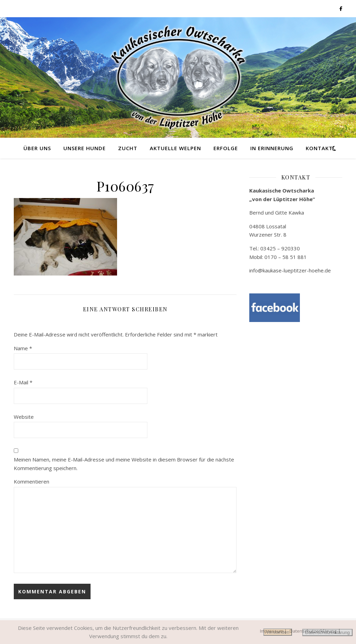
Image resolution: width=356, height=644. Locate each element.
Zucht (128, 148)
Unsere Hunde (85, 148)
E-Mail (23, 382)
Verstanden (278, 632)
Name (23, 348)
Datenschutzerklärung (327, 632)
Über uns (37, 148)
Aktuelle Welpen (175, 148)
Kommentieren (32, 481)
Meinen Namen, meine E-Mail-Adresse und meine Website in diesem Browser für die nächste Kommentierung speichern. (124, 464)
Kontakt (319, 148)
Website (24, 417)
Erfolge (226, 148)
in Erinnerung (272, 148)
